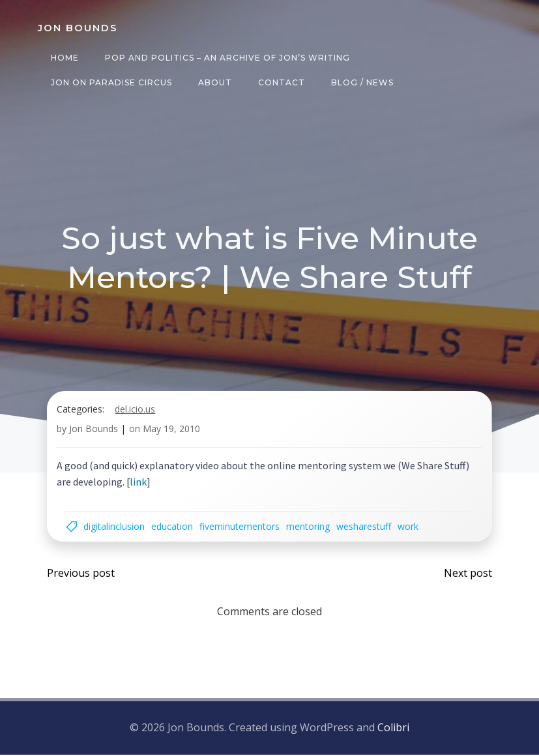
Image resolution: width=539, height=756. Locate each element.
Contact (279, 82)
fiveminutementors (243, 531)
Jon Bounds (95, 434)
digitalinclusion (117, 531)
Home (62, 58)
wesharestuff (367, 531)
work (411, 531)
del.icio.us (136, 414)
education (175, 531)
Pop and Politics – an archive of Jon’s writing (225, 58)
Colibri (393, 731)
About (212, 82)
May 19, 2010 (173, 434)
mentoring (311, 531)
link (139, 487)
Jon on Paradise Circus (109, 82)
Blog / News (360, 82)
